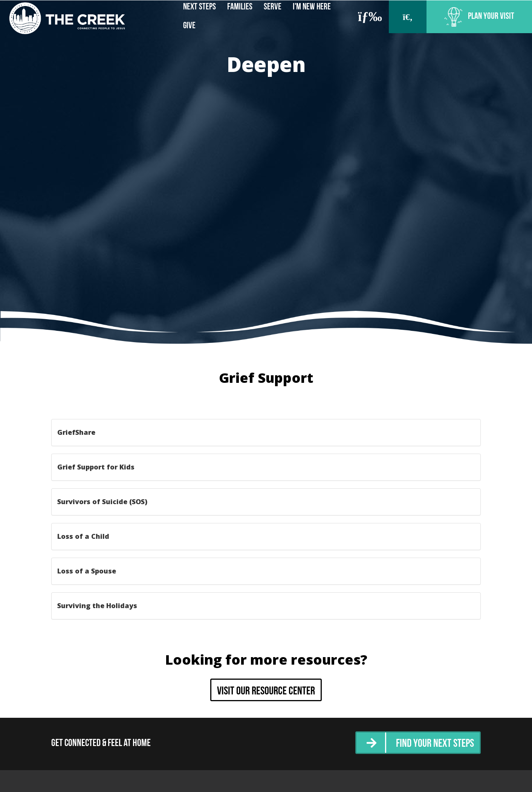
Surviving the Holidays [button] (97, 605)
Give (189, 26)
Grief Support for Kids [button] (96, 467)
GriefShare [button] (76, 432)
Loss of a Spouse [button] (87, 571)
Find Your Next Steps (435, 744)
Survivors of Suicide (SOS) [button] (102, 501)
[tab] (266, 433)
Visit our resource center (266, 692)
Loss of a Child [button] (83, 536)
